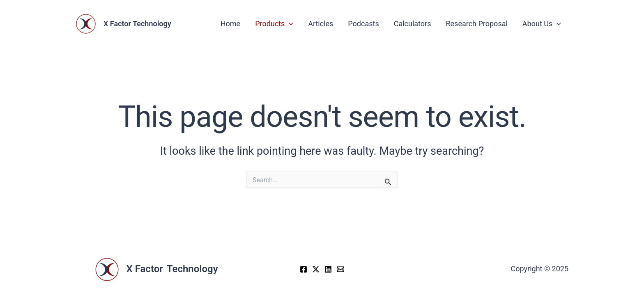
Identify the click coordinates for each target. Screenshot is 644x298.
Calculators (413, 24)
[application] (289, 24)
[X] (316, 269)
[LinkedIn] (328, 269)
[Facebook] (304, 269)
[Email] (340, 269)
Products (274, 24)
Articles (321, 24)
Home (230, 24)
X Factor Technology (137, 24)
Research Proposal (476, 24)
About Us (542, 24)
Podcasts (363, 24)
